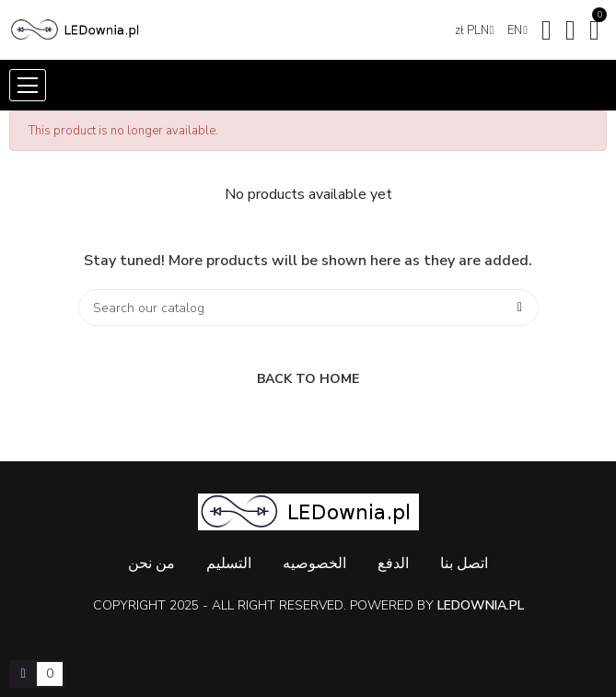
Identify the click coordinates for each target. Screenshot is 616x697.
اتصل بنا (464, 563)
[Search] (308, 308)
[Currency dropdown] (475, 30)
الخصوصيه (314, 563)
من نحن (151, 563)
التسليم (229, 563)
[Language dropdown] (517, 30)
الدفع (393, 563)
